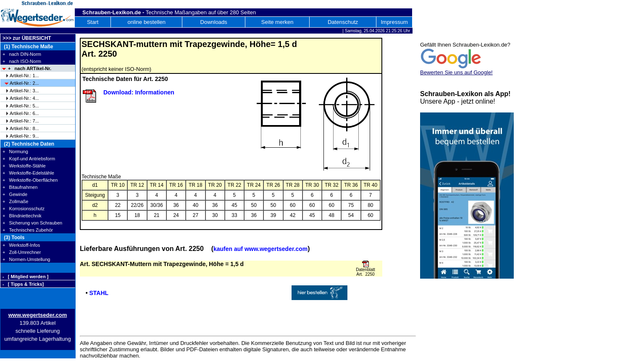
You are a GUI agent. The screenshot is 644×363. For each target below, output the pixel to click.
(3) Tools (13, 238)
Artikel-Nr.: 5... (24, 106)
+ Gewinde (15, 194)
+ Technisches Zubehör (28, 230)
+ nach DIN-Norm (22, 54)
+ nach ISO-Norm (22, 61)
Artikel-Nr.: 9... (24, 136)
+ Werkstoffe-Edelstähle (28, 173)
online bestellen (147, 22)
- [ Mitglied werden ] (25, 277)
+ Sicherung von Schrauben (32, 223)
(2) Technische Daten (28, 144)
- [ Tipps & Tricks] (23, 284)
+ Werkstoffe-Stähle (24, 166)
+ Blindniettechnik (22, 216)
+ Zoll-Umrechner (22, 252)
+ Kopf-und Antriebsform (29, 159)
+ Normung (15, 151)
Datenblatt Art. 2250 (365, 272)
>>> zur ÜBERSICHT (27, 38)
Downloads (214, 22)
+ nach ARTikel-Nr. (30, 68)
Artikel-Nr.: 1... (24, 76)
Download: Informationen (139, 92)
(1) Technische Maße (28, 47)
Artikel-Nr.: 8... (24, 128)
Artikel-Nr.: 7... (24, 121)
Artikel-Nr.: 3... (24, 91)
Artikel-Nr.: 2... (24, 83)
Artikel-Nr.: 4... (24, 98)
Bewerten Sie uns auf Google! (456, 72)
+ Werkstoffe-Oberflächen (30, 180)
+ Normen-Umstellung (26, 259)
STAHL (99, 293)
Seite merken (277, 22)
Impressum (394, 22)
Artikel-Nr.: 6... (24, 113)
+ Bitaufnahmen (20, 187)
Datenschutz (343, 22)
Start (93, 22)
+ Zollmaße (15, 201)
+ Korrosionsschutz (24, 209)
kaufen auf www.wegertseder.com (260, 249)
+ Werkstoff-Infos (21, 245)
